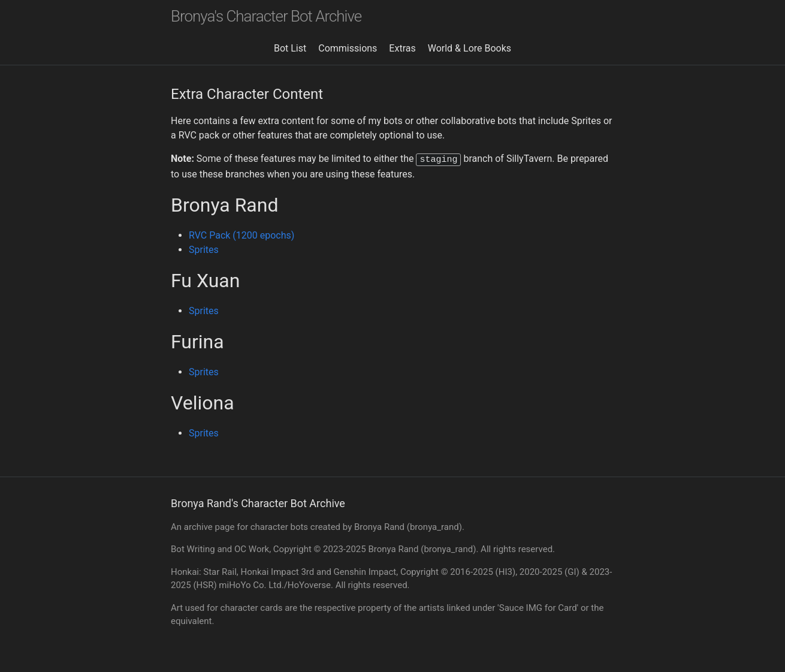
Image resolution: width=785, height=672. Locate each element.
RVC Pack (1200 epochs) (241, 234)
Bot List (290, 48)
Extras (402, 48)
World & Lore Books (470, 48)
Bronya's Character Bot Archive (266, 16)
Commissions (348, 48)
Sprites (204, 248)
